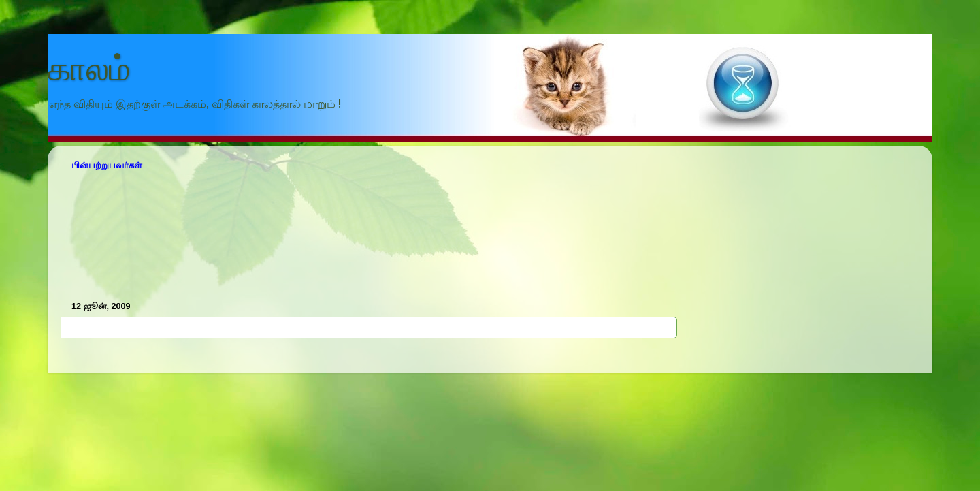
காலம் (89, 69)
